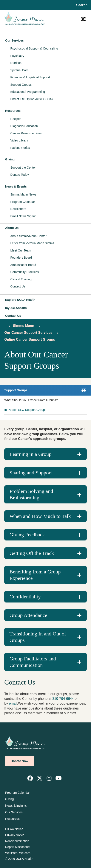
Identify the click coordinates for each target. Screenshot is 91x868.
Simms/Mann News (23, 194)
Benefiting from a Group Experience (35, 575)
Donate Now (19, 761)
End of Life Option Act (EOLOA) (32, 99)
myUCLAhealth (16, 308)
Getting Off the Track (32, 553)
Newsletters (18, 209)
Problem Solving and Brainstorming (31, 494)
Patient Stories (20, 148)
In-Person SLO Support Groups (25, 410)
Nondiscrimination (17, 841)
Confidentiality (25, 597)
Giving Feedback (27, 535)
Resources (13, 111)
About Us (12, 228)
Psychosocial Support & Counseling (34, 48)
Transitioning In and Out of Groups (38, 637)
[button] (45, 300)
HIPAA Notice (14, 829)
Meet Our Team (21, 250)
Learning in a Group (30, 454)
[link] (30, 778)
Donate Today (20, 175)
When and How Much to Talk (40, 516)
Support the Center (23, 168)
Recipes (16, 119)
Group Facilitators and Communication (33, 662)
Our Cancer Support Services (28, 333)
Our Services (14, 40)
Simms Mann (24, 326)
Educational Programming (28, 92)
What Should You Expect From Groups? (31, 400)
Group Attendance (28, 615)
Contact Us (18, 286)
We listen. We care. (18, 853)
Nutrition (16, 63)
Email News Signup (23, 216)
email (13, 703)
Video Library (19, 140)
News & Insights (16, 806)
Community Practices (25, 272)
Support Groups (21, 85)
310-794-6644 (63, 699)
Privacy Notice (15, 835)
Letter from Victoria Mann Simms (32, 243)
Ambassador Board (23, 265)
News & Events (16, 186)
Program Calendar (23, 202)
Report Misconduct (18, 847)
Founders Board (21, 258)
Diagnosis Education (24, 126)
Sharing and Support (31, 473)
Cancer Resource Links (26, 133)
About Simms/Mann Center (28, 236)
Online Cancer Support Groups (30, 339)
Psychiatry (17, 56)
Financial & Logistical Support (30, 77)
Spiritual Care (19, 70)
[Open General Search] (81, 5)
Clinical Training (21, 279)
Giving (10, 159)
